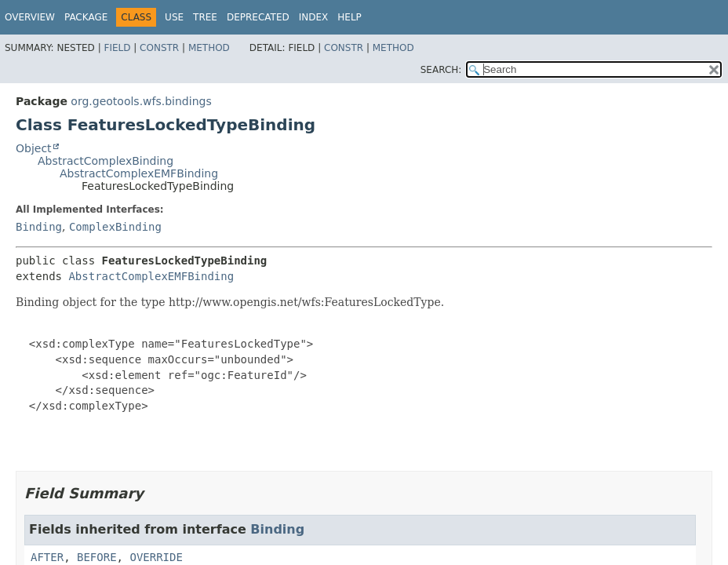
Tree (205, 17)
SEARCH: (441, 70)
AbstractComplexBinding (106, 161)
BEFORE (97, 557)
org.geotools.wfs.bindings (141, 101)
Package (86, 17)
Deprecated (258, 17)
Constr (159, 48)
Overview (30, 17)
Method (209, 48)
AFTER (47, 557)
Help (349, 17)
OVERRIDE (156, 557)
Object (34, 148)
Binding (39, 227)
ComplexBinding (115, 227)
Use (174, 17)
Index (314, 17)
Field (117, 48)
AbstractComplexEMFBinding (139, 173)
